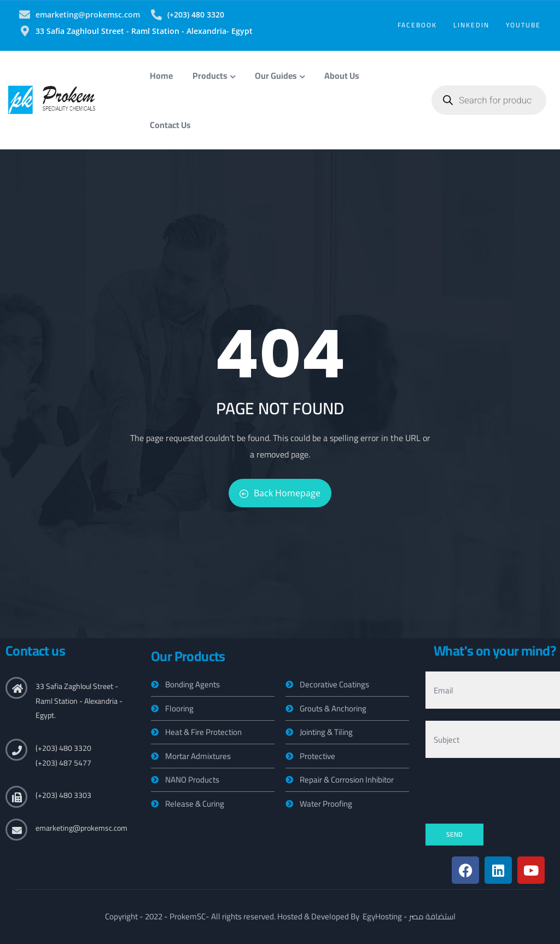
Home (161, 76)
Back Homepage (280, 493)
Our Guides (280, 76)
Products (214, 76)
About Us (342, 76)
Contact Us (170, 125)
